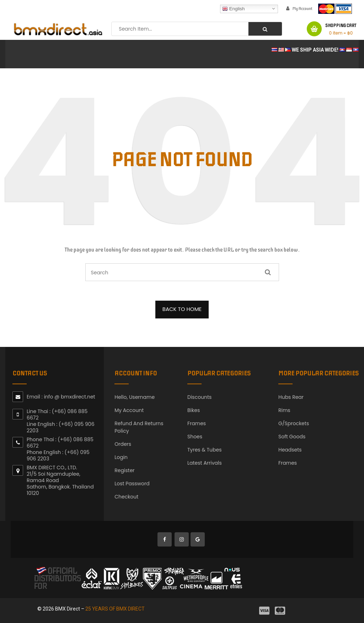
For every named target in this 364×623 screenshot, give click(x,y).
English (233, 9)
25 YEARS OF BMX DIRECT (115, 609)
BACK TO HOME (182, 309)
